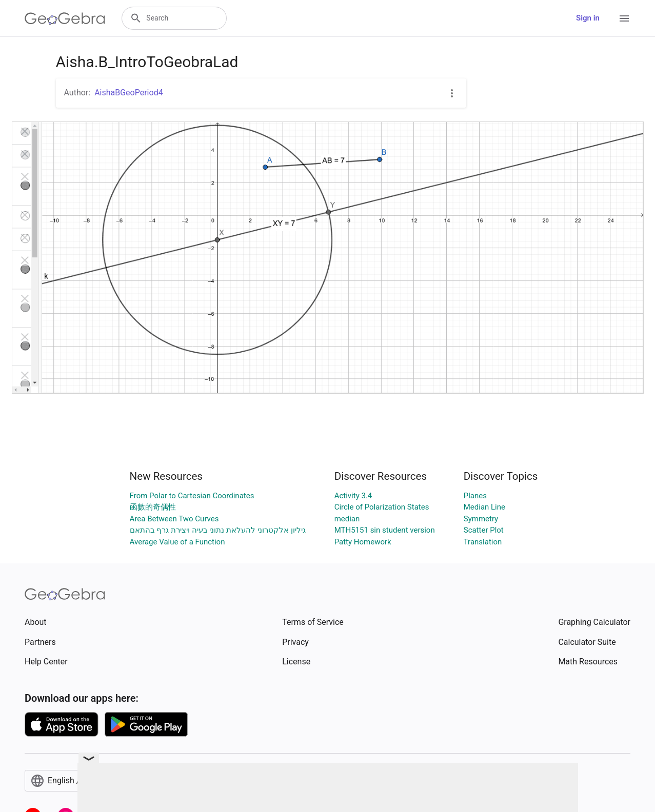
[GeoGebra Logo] (65, 18)
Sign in (588, 18)
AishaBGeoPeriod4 (129, 93)
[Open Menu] (624, 18)
